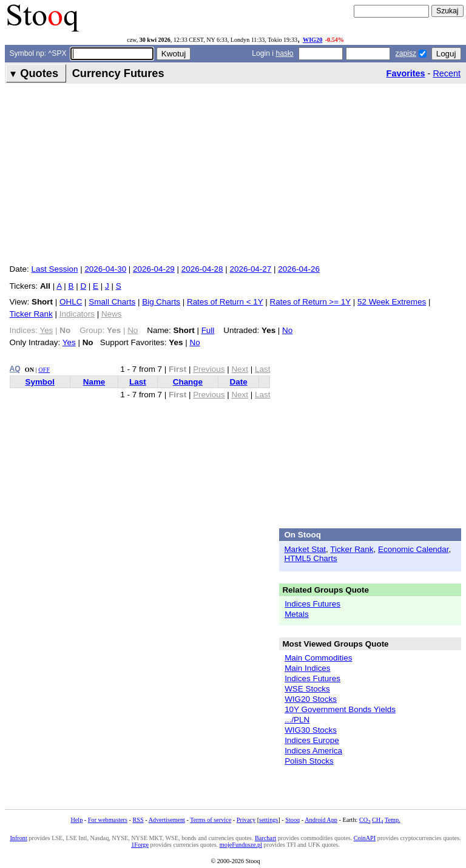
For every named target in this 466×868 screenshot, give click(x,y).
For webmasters (108, 820)
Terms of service (211, 820)
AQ (15, 369)
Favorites (406, 73)
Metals (297, 614)
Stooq (292, 820)
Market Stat (305, 549)
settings (268, 820)
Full (208, 330)
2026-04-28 (202, 269)
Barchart (265, 838)
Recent (447, 73)
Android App (321, 820)
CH (377, 820)
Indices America (313, 751)
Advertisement (167, 820)
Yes (69, 342)
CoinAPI (365, 838)
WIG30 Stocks (311, 730)
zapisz (406, 53)
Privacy (246, 820)
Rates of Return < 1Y (225, 302)
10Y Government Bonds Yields (340, 709)
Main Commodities (318, 658)
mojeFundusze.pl (241, 845)
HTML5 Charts (310, 558)
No (287, 330)
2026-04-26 (299, 269)
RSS (138, 820)
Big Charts (161, 302)
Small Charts (112, 302)
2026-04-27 (251, 269)
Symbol (40, 382)
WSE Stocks (307, 689)
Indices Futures (312, 604)
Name (94, 382)
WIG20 (312, 40)
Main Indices (307, 668)
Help (76, 820)
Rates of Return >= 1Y (310, 302)
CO (365, 820)
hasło (284, 53)
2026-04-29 (154, 269)
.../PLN (297, 720)
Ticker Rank (31, 314)
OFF (44, 370)
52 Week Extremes (392, 302)
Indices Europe (312, 740)
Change (188, 382)
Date (238, 382)
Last (138, 382)
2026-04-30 (105, 269)
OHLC (71, 302)
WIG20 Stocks (311, 699)
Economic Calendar (414, 549)
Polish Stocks (309, 761)
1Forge (140, 845)
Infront (18, 838)
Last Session (54, 269)
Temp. (393, 820)
